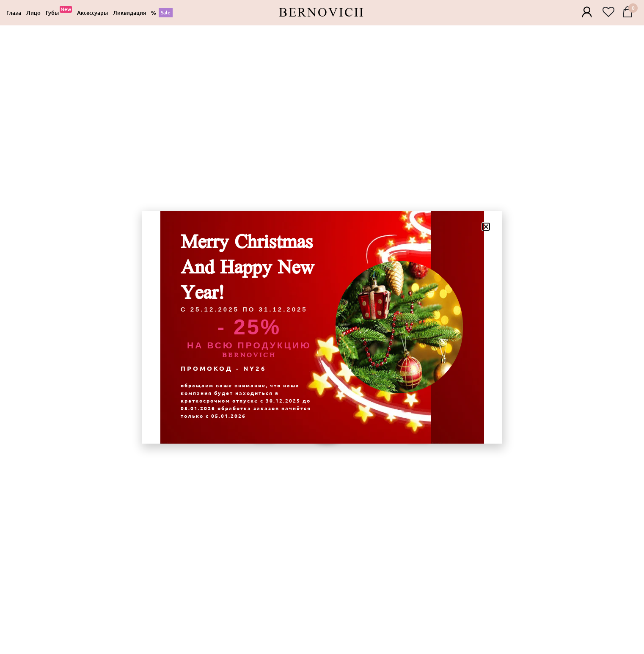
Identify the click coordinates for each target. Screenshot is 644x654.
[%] (162, 13)
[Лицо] (33, 13)
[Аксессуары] (92, 13)
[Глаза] (14, 13)
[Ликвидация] (129, 13)
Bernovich (322, 13)
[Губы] (59, 13)
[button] (486, 227)
